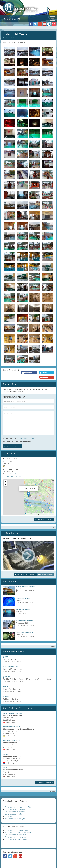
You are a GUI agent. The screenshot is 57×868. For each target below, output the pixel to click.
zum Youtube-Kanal (46, 575)
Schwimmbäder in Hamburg (15, 809)
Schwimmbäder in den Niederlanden (18, 832)
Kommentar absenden (13, 446)
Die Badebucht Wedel (18, 474)
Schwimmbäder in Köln (13, 814)
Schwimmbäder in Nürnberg (15, 816)
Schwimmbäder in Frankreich (16, 835)
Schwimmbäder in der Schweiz (16, 839)
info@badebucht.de (14, 476)
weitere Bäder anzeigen (45, 783)
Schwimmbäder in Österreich (15, 837)
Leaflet (27, 514)
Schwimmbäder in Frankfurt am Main (18, 807)
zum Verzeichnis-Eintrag (44, 519)
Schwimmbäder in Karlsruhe (15, 812)
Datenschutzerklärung (26, 438)
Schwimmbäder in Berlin (14, 805)
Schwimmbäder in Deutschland (16, 830)
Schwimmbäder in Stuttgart (15, 819)
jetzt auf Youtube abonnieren (25, 575)
